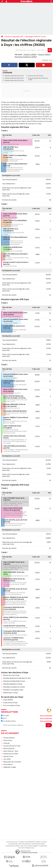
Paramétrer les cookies (13, 846)
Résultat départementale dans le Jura (17, 678)
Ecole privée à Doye (10, 703)
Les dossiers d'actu (8, 721)
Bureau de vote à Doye (11, 675)
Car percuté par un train (12, 746)
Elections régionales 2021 (14, 37)
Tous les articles (13, 844)
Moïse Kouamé (9, 748)
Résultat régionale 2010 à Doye (14, 80)
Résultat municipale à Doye (13, 690)
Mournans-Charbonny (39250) (26, 57)
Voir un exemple (46, 716)
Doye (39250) (8, 700)
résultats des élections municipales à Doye (34, 105)
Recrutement (27, 844)
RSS (20, 844)
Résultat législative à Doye (13, 684)
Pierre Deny (8, 740)
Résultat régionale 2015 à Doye (14, 78)
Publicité (38, 842)
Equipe (22, 842)
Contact (44, 842)
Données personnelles (38, 844)
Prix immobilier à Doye (12, 705)
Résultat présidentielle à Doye (14, 681)
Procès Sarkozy (9, 738)
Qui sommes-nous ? (12, 842)
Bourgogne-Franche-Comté (36, 37)
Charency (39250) (30, 55)
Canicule (6, 743)
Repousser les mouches (12, 762)
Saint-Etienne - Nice (11, 751)
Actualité (5, 716)
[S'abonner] (26, 725)
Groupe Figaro (43, 846)
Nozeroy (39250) (44, 55)
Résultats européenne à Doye (14, 687)
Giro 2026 (7, 759)
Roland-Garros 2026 (11, 754)
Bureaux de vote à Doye (36, 76)
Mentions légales (33, 846)
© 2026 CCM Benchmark (27, 848)
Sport (4, 718)
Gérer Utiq (24, 846)
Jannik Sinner (8, 757)
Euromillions (8, 764)
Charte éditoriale (30, 842)
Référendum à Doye (11, 693)
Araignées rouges (10, 767)
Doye (30, 78)
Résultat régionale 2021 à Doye (14, 76)
